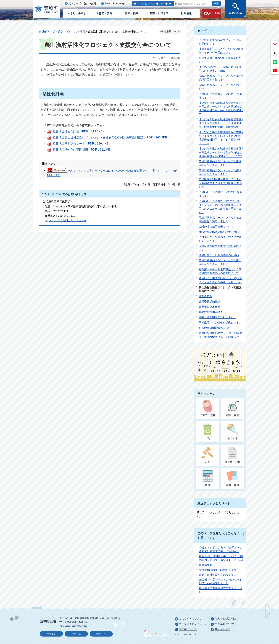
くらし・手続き (77, 13)
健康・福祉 (132, 13)
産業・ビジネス (159, 13)
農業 (83, 32)
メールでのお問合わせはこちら (68, 220)
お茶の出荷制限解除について (216, 328)
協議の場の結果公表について (216, 227)
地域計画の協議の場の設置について (220, 232)
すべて (140, 4)
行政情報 (186, 13)
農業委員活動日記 (209, 302)
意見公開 (101, 634)
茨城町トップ (47, 32)
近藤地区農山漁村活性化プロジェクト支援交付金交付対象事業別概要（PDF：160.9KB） (108, 137)
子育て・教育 (104, 13)
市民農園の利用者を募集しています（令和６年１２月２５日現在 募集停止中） (220, 183)
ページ (151, 4)
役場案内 (51, 634)
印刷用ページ (172, 32)
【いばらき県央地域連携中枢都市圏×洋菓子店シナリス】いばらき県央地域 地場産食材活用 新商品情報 (221, 123)
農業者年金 (205, 296)
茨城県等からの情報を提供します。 (220, 323)
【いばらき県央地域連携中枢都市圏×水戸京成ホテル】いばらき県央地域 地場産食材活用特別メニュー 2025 (221, 152)
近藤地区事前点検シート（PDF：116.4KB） (79, 144)
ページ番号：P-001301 (166, 58)
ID (169, 4)
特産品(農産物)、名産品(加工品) (218, 570)
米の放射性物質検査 (211, 312)
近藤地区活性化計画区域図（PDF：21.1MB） (80, 150)
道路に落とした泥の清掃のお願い (219, 255)
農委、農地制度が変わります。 (217, 317)
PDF (161, 4)
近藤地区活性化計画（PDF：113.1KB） (76, 131)
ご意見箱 (76, 634)
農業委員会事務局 (209, 307)
